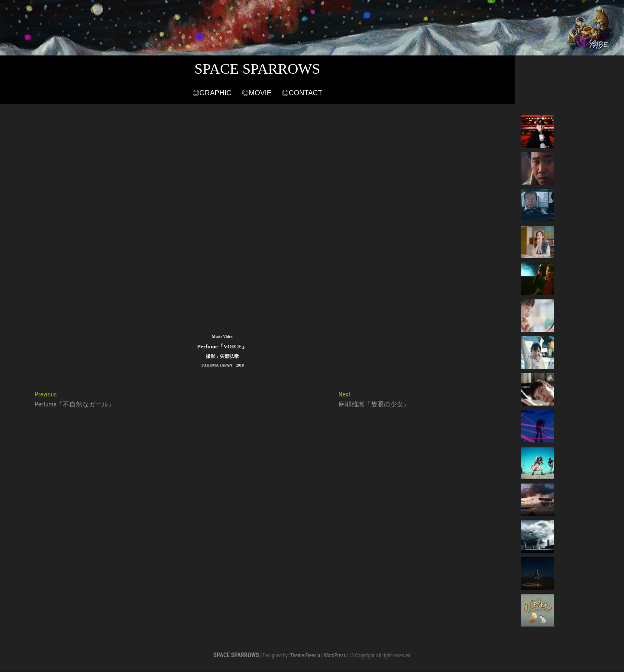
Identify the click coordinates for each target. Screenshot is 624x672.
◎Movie (311, 94)
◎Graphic (267, 94)
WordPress (335, 656)
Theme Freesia (305, 656)
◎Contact (357, 94)
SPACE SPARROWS (312, 69)
